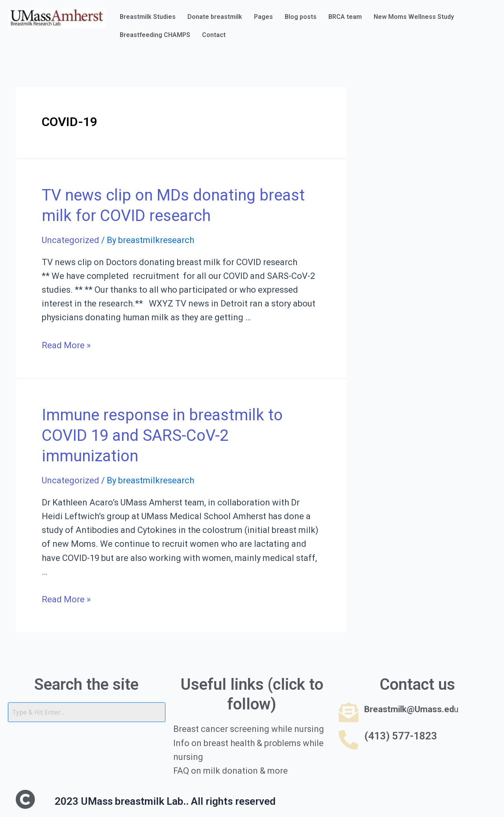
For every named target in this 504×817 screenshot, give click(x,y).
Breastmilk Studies (148, 17)
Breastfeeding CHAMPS (155, 35)
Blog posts (301, 17)
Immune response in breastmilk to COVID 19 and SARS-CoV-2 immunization (162, 435)
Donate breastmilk (215, 17)
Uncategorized (70, 240)
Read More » (66, 345)
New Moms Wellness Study (414, 17)
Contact (214, 35)
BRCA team (345, 17)
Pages (263, 17)
